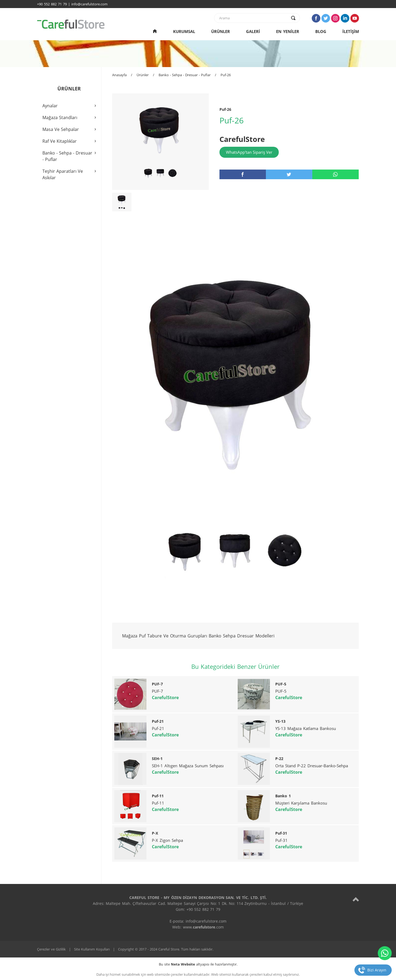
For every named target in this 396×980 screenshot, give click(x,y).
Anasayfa (119, 75)
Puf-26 (226, 75)
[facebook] (243, 174)
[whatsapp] (335, 174)
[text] (254, 18)
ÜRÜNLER (221, 31)
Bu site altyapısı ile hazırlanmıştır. (198, 964)
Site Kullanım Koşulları (92, 949)
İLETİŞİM (351, 31)
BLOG (321, 31)
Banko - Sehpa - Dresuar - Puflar (185, 75)
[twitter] (289, 174)
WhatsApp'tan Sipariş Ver (249, 152)
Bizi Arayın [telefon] (377, 970)
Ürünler (143, 75)
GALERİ (253, 31)
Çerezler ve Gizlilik (51, 949)
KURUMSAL (184, 31)
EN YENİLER (288, 31)
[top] (356, 899)
